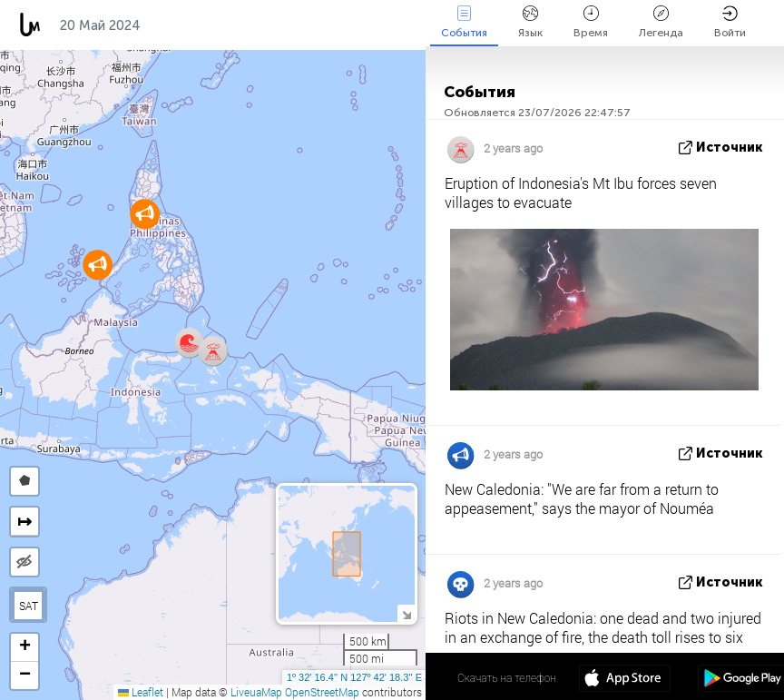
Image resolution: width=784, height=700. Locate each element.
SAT (29, 606)
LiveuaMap (256, 692)
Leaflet (141, 692)
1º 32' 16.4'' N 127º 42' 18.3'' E (354, 677)
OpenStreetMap (322, 692)
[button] (189, 343)
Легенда (661, 22)
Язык (530, 22)
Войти (730, 22)
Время (591, 22)
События (464, 22)
